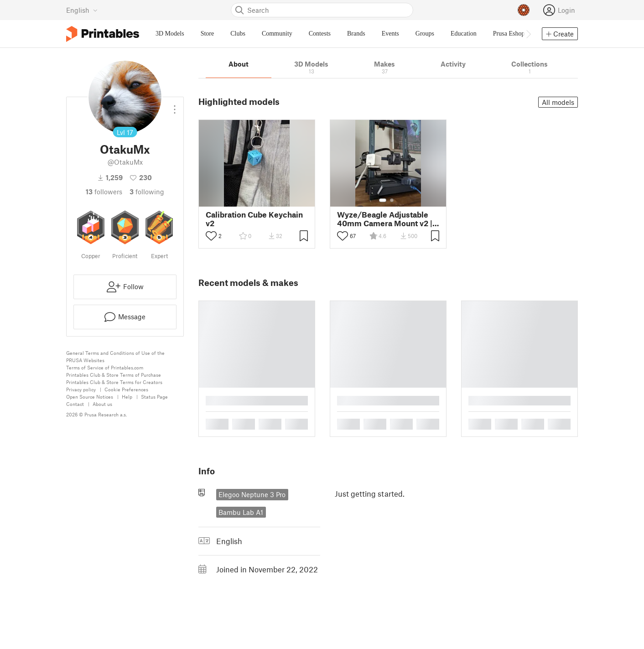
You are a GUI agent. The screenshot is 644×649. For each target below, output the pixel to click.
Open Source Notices (90, 397)
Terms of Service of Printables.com (105, 367)
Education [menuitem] (464, 34)
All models (558, 102)
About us (102, 404)
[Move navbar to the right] (528, 34)
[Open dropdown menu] (175, 106)
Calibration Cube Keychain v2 (254, 219)
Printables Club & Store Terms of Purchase (114, 375)
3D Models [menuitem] (170, 34)
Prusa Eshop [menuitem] (509, 34)
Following (147, 192)
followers (104, 192)
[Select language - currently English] (82, 10)
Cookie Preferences (126, 389)
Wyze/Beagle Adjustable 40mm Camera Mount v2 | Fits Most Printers (385, 219)
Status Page (154, 397)
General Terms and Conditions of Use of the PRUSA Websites (115, 356)
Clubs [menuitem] (238, 34)
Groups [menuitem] (425, 34)
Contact (75, 404)
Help (127, 397)
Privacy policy (81, 389)
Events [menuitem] (390, 34)
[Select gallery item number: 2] (392, 200)
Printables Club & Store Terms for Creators (114, 382)
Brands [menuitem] (356, 34)
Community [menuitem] (277, 34)
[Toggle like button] (211, 236)
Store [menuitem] (208, 34)
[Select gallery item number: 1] (383, 200)
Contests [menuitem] (320, 34)
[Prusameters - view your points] (524, 10)
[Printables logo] (103, 34)
